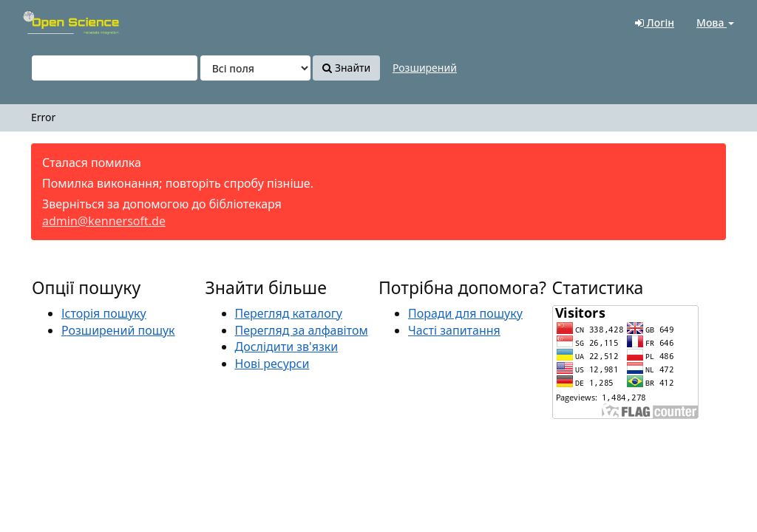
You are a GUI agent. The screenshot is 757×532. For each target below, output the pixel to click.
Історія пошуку (104, 313)
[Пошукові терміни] (115, 68)
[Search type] (255, 68)
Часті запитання (454, 330)
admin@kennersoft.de (104, 221)
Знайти (346, 68)
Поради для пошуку (465, 313)
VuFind (47, 23)
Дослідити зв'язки (287, 347)
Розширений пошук (118, 330)
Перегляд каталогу (289, 313)
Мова (715, 23)
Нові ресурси (272, 364)
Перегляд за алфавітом (302, 330)
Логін (655, 23)
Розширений (425, 68)
